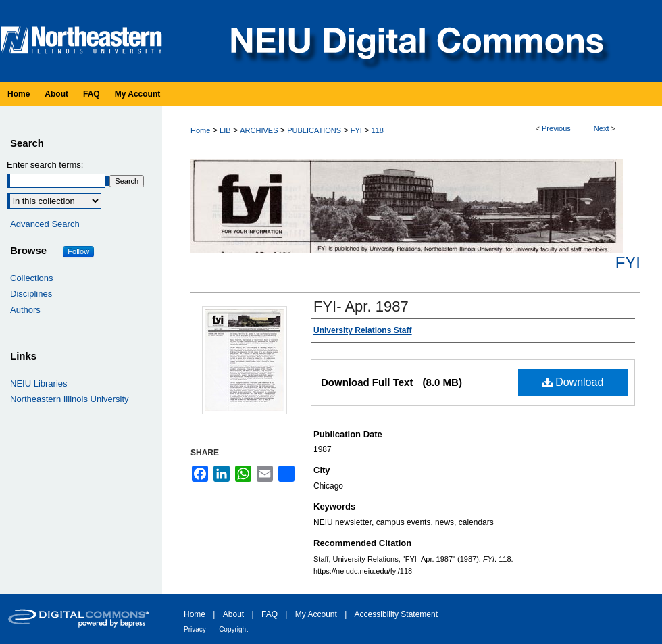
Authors (25, 310)
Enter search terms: (45, 165)
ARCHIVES (259, 130)
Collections (32, 278)
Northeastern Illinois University (70, 399)
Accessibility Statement (396, 614)
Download (573, 382)
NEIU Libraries (39, 383)
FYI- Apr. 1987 (361, 306)
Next (602, 128)
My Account (316, 614)
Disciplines (31, 294)
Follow (78, 251)
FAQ (270, 614)
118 (378, 130)
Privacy (195, 629)
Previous (556, 128)
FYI (356, 130)
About (233, 614)
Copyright (233, 629)
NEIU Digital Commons (415, 41)
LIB (225, 130)
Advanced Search (45, 224)
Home (200, 130)
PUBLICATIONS (314, 130)
